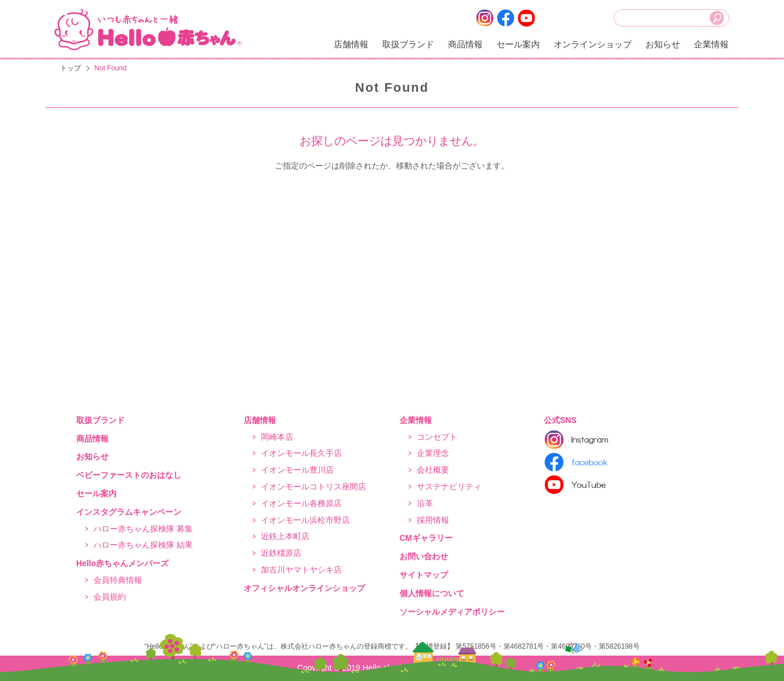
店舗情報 (351, 44)
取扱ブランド (408, 44)
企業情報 (711, 44)
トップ (70, 68)
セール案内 (518, 44)
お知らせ (663, 44)
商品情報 (465, 44)
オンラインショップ (593, 44)
